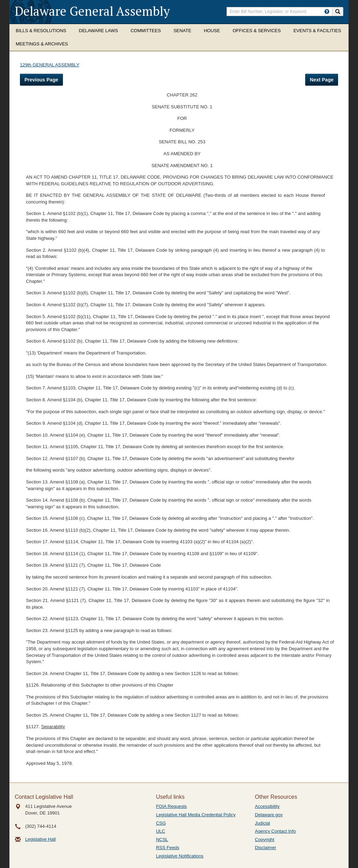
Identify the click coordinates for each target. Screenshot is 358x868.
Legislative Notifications (180, 856)
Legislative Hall (40, 839)
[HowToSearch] (327, 12)
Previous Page (41, 80)
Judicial (262, 823)
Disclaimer (266, 848)
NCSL (162, 840)
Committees (146, 31)
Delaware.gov (269, 815)
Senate (182, 31)
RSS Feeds (167, 848)
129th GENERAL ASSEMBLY (50, 65)
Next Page (322, 80)
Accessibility (267, 806)
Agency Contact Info (275, 831)
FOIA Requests (171, 806)
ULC (160, 831)
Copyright (265, 840)
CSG (161, 823)
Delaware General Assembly (92, 11)
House (212, 31)
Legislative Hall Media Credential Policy (196, 815)
